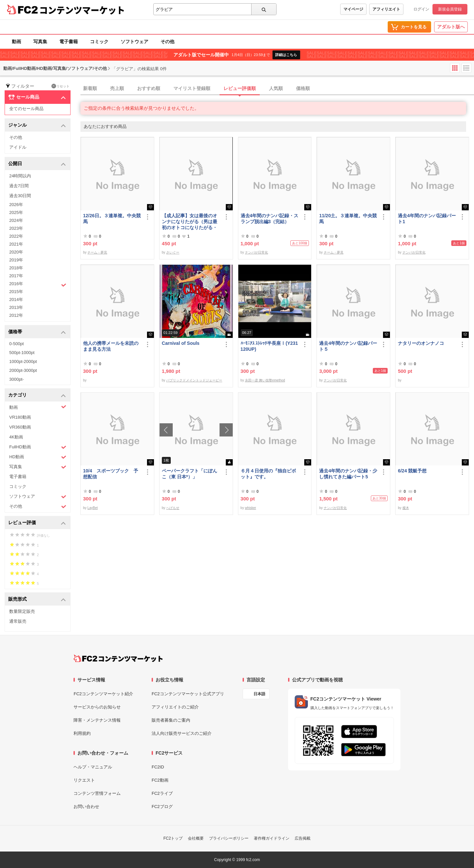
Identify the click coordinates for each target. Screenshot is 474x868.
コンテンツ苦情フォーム (97, 793)
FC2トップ (173, 838)
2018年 (16, 268)
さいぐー (173, 252)
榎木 (406, 508)
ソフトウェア (134, 42)
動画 (16, 42)
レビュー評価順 (240, 88)
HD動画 (38, 457)
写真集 (40, 42)
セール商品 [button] (37, 97)
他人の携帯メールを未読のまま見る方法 (111, 346)
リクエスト (84, 780)
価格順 (303, 88)
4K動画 (16, 437)
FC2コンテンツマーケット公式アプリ (188, 694)
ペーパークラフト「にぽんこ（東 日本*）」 (190, 474)
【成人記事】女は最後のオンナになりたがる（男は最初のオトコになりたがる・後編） (190, 222)
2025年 (16, 212)
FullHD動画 (38, 447)
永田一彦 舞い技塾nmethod (265, 380)
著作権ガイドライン (272, 838)
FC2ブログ (162, 807)
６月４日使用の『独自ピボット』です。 (268, 474)
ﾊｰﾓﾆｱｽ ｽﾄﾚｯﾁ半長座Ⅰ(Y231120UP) (269, 346)
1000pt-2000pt (23, 361)
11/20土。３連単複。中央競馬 (348, 219)
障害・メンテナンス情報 (97, 720)
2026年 (16, 205)
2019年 (16, 260)
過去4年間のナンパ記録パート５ (348, 346)
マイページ (353, 9)
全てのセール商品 (26, 109)
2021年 (16, 244)
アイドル (18, 147)
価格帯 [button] (37, 332)
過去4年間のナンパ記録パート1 (427, 219)
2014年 (16, 299)
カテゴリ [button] (37, 395)
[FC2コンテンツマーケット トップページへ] (118, 658)
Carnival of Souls (181, 343)
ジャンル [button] (37, 125)
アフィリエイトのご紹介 (175, 707)
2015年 (16, 292)
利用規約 (82, 733)
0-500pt (16, 344)
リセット (60, 86)
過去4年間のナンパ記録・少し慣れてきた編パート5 (348, 474)
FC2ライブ (162, 793)
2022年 (16, 236)
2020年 (16, 252)
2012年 (16, 315)
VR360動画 (20, 427)
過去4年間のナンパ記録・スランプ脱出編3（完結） (270, 219)
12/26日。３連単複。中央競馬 (112, 219)
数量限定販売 (22, 611)
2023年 (16, 228)
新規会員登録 (450, 9)
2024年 (16, 220)
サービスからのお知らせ (97, 707)
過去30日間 (20, 196)
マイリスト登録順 (192, 88)
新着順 (90, 88)
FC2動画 (160, 780)
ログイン (421, 9)
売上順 (117, 88)
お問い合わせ (86, 807)
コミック (99, 42)
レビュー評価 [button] (37, 523)
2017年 (16, 276)
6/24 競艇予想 (412, 471)
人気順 (276, 88)
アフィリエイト (386, 9)
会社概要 (196, 838)
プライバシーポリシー (229, 838)
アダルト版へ (451, 27)
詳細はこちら (286, 55)
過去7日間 (19, 186)
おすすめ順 (149, 88)
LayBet (92, 508)
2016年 (38, 284)
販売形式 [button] (37, 599)
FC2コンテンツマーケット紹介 (103, 694)
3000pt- (16, 379)
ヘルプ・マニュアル (93, 767)
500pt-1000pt (22, 353)
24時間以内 (20, 176)
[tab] (277, 89)
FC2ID (158, 767)
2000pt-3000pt (23, 370)
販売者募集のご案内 (171, 720)
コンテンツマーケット (82, 10)
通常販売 (18, 621)
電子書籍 (69, 42)
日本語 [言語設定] (259, 694)
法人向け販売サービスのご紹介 (182, 733)
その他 (167, 42)
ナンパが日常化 (256, 252)
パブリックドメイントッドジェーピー (194, 380)
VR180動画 (20, 417)
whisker (251, 508)
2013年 (16, 307)
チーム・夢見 (97, 252)
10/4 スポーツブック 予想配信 (111, 474)
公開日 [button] (37, 164)
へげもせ (173, 508)
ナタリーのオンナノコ (421, 343)
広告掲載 (303, 838)
